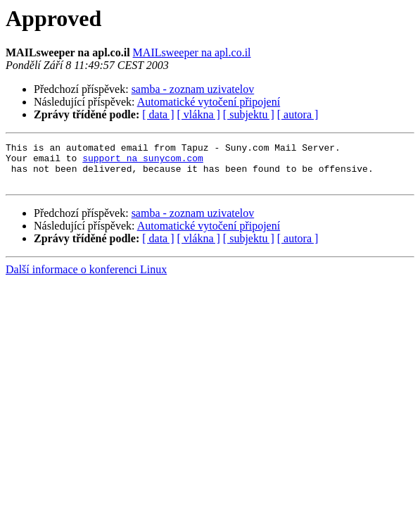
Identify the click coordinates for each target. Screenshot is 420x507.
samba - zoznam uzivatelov (193, 89)
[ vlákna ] (199, 114)
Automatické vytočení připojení (209, 102)
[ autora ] (298, 114)
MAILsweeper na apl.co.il (192, 52)
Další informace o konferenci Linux (86, 278)
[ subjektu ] (249, 114)
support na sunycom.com (143, 162)
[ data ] (158, 114)
